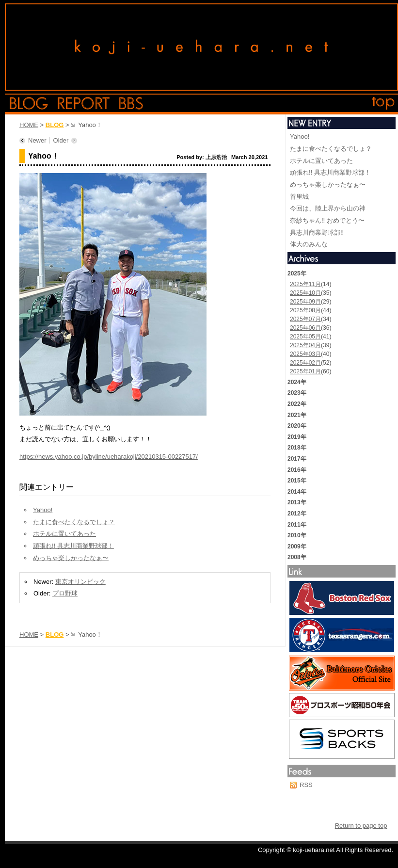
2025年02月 (305, 363)
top (383, 103)
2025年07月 (305, 319)
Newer (37, 140)
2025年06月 (305, 328)
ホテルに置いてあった (64, 534)
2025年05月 (305, 337)
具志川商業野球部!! (317, 233)
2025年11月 (305, 284)
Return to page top (361, 826)
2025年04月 (305, 345)
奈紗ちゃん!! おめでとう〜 (327, 220)
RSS (306, 785)
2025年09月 (305, 302)
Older (61, 140)
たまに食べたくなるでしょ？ (74, 522)
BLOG (55, 125)
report (84, 103)
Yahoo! (43, 510)
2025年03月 (305, 354)
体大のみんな (309, 244)
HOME (29, 125)
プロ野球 (65, 593)
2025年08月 (305, 310)
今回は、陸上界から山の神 (328, 208)
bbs (131, 103)
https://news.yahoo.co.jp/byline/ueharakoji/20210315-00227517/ (109, 457)
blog (29, 103)
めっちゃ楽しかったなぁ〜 (71, 558)
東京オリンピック (80, 582)
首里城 (299, 197)
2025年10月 (305, 293)
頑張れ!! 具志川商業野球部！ (73, 546)
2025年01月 (305, 371)
